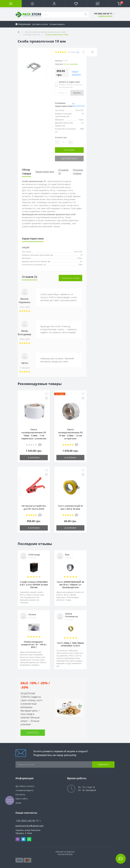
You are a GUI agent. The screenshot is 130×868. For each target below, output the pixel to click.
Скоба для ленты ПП (31, 35)
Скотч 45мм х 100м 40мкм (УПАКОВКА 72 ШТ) (70, 644)
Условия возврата (57, 24)
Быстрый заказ (69, 158)
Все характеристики (78, 105)
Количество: (61, 137)
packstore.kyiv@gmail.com (29, 826)
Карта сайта (22, 799)
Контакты (20, 794)
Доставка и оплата (40, 24)
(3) (78, 52)
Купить (77, 93)
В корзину (69, 150)
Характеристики (45, 172)
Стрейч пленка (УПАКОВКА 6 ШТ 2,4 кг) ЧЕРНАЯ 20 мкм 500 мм (34, 585)
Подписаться (103, 764)
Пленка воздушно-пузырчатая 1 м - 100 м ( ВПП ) (34, 644)
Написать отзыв (70, 278)
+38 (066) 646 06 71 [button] (28, 821)
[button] (54, 4)
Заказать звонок (105, 16)
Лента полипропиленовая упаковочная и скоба (45, 32)
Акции (18, 803)
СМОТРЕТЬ (33, 733)
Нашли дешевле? (76, 73)
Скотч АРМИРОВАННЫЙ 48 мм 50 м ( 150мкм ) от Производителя (70, 585)
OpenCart (70, 852)
